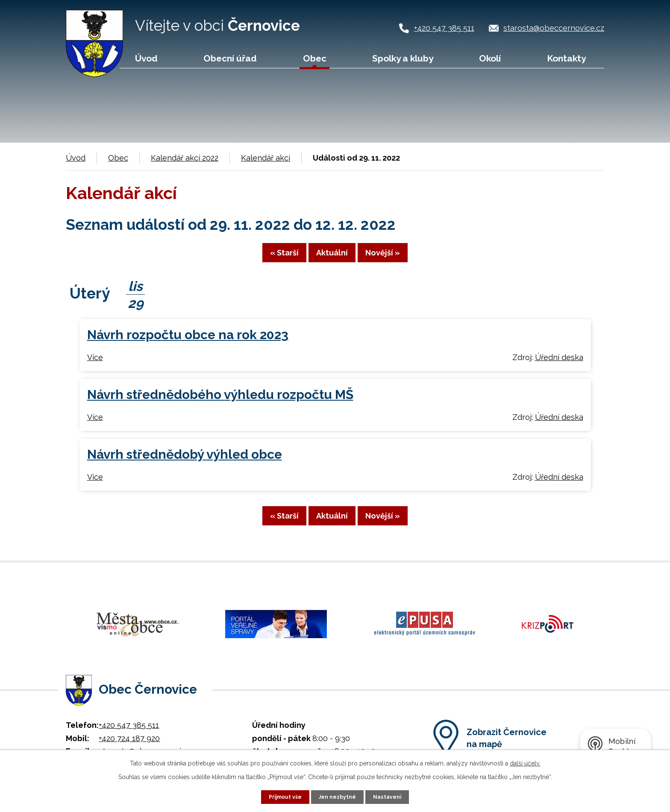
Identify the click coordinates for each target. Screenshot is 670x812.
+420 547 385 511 (444, 28)
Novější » (407, 258)
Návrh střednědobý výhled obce (185, 462)
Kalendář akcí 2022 (185, 158)
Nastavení (392, 796)
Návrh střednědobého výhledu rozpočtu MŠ (220, 402)
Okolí (490, 58)
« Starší (260, 258)
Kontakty (566, 58)
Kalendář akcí (266, 158)
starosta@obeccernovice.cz (554, 28)
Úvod (146, 58)
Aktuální (332, 258)
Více (95, 364)
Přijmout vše (282, 796)
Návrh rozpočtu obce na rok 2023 (188, 342)
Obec (315, 58)
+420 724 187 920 (129, 734)
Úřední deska (559, 364)
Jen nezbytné (338, 796)
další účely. (525, 762)
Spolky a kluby (403, 58)
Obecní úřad (230, 58)
